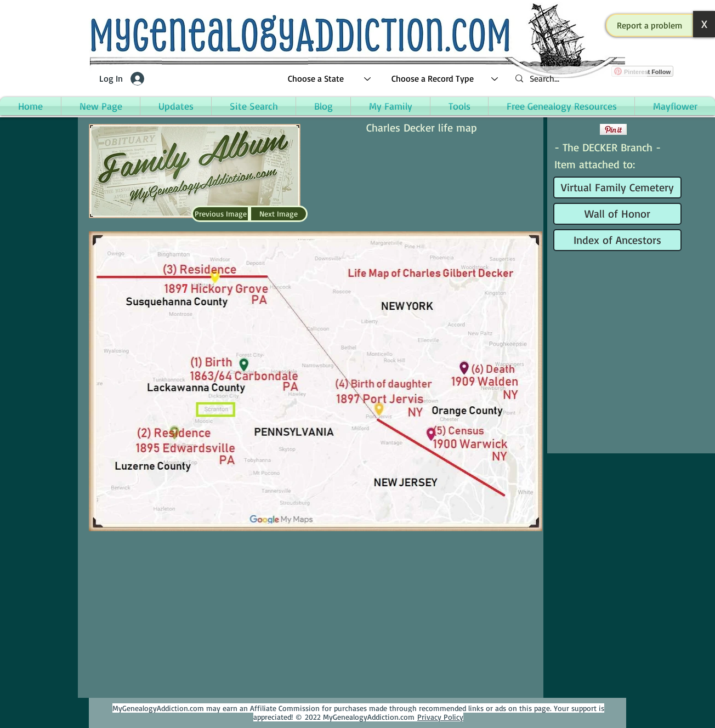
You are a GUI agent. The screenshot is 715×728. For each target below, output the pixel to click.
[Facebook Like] (575, 129)
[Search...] (577, 79)
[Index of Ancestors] (617, 240)
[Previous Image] (220, 214)
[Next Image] (279, 214)
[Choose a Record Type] (445, 79)
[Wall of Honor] (617, 214)
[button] (650, 25)
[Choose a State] (330, 79)
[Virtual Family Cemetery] (617, 187)
